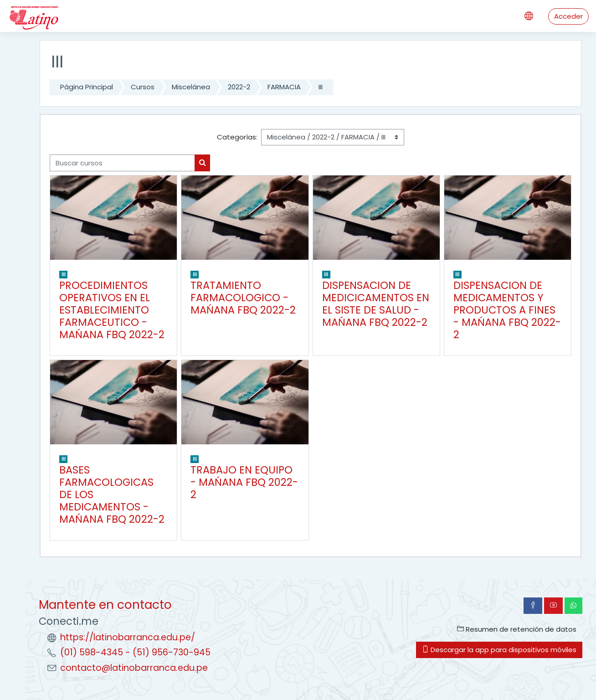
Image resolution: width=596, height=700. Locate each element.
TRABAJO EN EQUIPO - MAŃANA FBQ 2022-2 (244, 482)
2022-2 (239, 87)
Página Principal (87, 87)
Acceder (568, 16)
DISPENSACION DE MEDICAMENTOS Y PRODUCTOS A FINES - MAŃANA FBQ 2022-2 (507, 310)
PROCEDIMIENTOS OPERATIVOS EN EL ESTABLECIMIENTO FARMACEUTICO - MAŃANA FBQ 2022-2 (112, 310)
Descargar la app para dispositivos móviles (499, 650)
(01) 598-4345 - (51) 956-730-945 (135, 652)
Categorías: (237, 137)
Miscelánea (191, 87)
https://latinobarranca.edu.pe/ (128, 637)
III (321, 87)
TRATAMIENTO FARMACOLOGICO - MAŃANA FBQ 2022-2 (243, 298)
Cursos (143, 87)
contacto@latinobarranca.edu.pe (134, 668)
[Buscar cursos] (122, 163)
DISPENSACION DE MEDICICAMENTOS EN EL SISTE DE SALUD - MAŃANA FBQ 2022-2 (376, 304)
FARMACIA (284, 87)
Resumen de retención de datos (517, 629)
